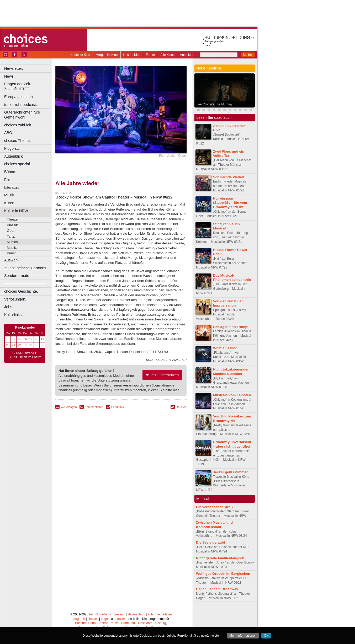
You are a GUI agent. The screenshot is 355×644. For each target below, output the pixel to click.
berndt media (98, 614)
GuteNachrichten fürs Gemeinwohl (22, 115)
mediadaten (164, 614)
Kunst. (10, 203)
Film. (8, 180)
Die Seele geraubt (211, 542)
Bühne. (10, 172)
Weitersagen (69, 407)
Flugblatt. (12, 148)
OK (266, 636)
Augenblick (13, 156)
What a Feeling (225, 348)
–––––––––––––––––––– (25, 283)
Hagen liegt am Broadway (217, 589)
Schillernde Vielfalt (229, 177)
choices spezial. (18, 164)
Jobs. (9, 307)
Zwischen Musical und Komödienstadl (214, 525)
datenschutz (137, 614)
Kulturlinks (13, 315)
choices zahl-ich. (18, 125)
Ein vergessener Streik (215, 507)
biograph (79, 619)
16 (25, 339)
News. (9, 76)
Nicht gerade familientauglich (220, 558)
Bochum (81, 623)
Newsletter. (14, 68)
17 (31, 339)
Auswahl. (12, 260)
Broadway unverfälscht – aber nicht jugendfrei (232, 444)
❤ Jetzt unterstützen (162, 375)
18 (37, 339)
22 (19, 345)
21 (14, 345)
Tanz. (11, 236)
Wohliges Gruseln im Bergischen (223, 574)
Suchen (248, 55)
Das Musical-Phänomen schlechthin (232, 278)
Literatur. (12, 187)
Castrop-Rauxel (108, 623)
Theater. (13, 219)
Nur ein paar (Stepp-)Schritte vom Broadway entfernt (230, 203)
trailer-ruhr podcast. (21, 105)
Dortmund (128, 623)
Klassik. (13, 225)
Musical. (13, 242)
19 (42, 339)
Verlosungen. (15, 299)
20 (8, 345)
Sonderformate (17, 276)
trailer (121, 619)
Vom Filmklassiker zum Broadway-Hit (232, 418)
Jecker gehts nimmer (230, 472)
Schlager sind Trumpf (231, 327)
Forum (150, 55)
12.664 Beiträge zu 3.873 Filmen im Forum (25, 355)
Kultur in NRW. (17, 211)
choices (93, 619)
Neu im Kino (132, 55)
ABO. (9, 133)
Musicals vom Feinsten (232, 395)
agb (150, 614)
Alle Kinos (168, 55)
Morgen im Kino (107, 55)
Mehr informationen (243, 636)
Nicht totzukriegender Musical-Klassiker (231, 372)
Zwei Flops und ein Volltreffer (229, 154)
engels (105, 619)
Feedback (118, 407)
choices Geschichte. (21, 291)
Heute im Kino (80, 55)
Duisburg (160, 623)
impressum (118, 614)
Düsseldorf (144, 623)
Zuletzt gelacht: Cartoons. (26, 268)
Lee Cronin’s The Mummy (214, 104)
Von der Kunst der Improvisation (228, 303)
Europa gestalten (18, 97)
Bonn (92, 623)
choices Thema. (17, 141)
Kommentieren (94, 407)
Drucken (181, 407)
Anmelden (187, 55)
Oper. (11, 231)
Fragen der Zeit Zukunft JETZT (28, 86)
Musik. (10, 195)
